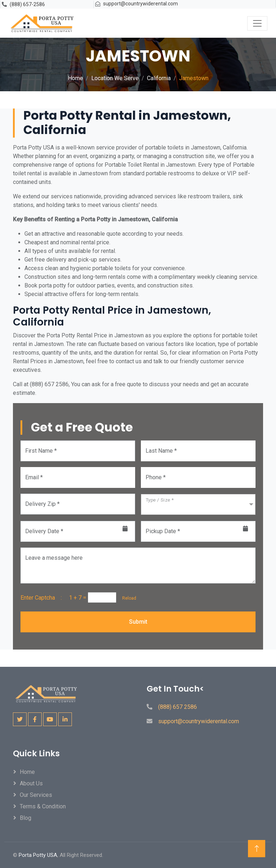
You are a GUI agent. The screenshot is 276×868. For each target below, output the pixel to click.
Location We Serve (115, 78)
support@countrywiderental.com (141, 4)
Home (75, 78)
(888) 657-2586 (27, 4)
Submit (138, 622)
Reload (127, 598)
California (159, 78)
